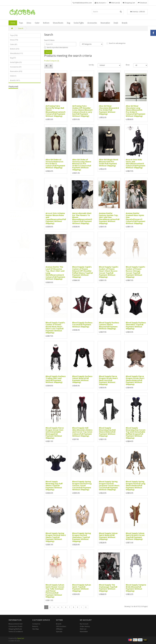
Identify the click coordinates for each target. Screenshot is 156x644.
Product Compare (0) (51, 61)
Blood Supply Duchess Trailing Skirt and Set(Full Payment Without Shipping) (56, 379)
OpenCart (21, 638)
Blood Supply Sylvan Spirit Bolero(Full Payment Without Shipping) (108, 536)
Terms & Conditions (16, 631)
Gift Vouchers (61, 626)
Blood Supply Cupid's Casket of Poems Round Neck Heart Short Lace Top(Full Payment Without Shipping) (55, 328)
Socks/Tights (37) (16, 62)
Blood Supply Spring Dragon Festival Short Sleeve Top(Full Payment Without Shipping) (56, 537)
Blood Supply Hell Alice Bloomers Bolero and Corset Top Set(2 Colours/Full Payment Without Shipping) (82, 432)
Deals (116, 23)
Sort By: (91, 65)
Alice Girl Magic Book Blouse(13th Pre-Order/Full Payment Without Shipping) (109, 163)
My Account (84, 624)
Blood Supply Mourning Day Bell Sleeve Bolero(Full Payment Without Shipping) (107, 432)
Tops (21, 23)
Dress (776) (14, 40)
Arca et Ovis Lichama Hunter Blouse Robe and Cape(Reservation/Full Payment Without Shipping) (56, 218)
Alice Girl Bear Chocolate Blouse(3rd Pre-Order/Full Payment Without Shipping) (109, 110)
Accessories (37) (16, 67)
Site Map (36, 629)
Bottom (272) (15, 49)
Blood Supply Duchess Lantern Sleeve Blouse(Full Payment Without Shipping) (109, 326)
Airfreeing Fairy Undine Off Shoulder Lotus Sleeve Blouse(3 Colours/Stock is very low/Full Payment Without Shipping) (82, 111)
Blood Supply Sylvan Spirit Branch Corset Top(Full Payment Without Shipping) (135, 536)
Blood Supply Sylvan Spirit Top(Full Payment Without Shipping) (82, 588)
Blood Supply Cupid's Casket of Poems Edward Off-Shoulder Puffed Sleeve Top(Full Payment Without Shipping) (82, 272)
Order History (85, 626)
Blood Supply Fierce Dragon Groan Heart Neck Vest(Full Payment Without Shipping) (108, 380)
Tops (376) (14, 35)
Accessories (92, 23)
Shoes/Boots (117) (16, 53)
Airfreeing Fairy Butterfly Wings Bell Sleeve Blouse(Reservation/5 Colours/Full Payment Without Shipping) (55, 111)
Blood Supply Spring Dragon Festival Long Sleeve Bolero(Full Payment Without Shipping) (136, 485)
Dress (29, 23)
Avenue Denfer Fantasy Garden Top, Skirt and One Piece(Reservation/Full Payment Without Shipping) (109, 218)
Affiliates (59, 629)
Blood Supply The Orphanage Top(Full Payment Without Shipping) (108, 588)
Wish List (83, 629)
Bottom (46, 23)
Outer (37, 23)
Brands (125, 23)
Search (21, 28)
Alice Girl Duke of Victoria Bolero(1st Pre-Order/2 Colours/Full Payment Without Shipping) (55, 164)
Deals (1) (13, 76)
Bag (68, 23)
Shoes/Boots (58, 23)
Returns (35, 626)
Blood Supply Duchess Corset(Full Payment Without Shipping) (82, 325)
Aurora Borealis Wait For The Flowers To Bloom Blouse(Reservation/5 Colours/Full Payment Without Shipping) (82, 218)
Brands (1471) (15, 80)
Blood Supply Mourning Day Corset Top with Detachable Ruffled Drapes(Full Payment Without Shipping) (136, 433)
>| (86, 607)
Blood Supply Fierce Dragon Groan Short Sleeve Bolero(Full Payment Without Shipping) (135, 380)
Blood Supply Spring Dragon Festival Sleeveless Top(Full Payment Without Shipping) (82, 537)
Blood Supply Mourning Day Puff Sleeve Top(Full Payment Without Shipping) (54, 485)
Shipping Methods (15, 629)
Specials (59, 631)
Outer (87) (14, 44)
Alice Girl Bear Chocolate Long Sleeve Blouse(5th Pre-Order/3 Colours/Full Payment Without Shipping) (136, 111)
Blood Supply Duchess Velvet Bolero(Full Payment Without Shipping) (82, 379)
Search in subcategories (116, 43)
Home (13, 23)
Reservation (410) (16, 71)
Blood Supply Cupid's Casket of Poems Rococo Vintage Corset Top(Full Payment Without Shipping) (135, 272)
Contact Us (36, 624)
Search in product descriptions (56, 47)
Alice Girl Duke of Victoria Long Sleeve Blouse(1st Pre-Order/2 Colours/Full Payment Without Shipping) (82, 165)
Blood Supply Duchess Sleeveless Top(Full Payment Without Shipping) (136, 326)
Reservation (105, 23)
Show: (128, 65)
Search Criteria (49, 40)
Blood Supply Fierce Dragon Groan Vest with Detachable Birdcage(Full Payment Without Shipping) (55, 433)
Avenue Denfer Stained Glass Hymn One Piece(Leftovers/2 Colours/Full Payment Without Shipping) (136, 218)
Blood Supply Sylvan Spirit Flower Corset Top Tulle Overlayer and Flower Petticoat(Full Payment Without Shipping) (55, 591)
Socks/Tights (79, 23)
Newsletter (84, 631)
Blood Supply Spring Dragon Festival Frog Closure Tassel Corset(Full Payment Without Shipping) (82, 485)
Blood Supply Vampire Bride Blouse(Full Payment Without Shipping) (136, 588)
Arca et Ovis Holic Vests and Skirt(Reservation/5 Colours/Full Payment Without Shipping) (136, 164)
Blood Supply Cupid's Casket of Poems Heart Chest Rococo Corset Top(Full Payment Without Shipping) (109, 272)
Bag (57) (13, 58)
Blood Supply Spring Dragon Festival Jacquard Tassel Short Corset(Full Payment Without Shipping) (109, 485)
